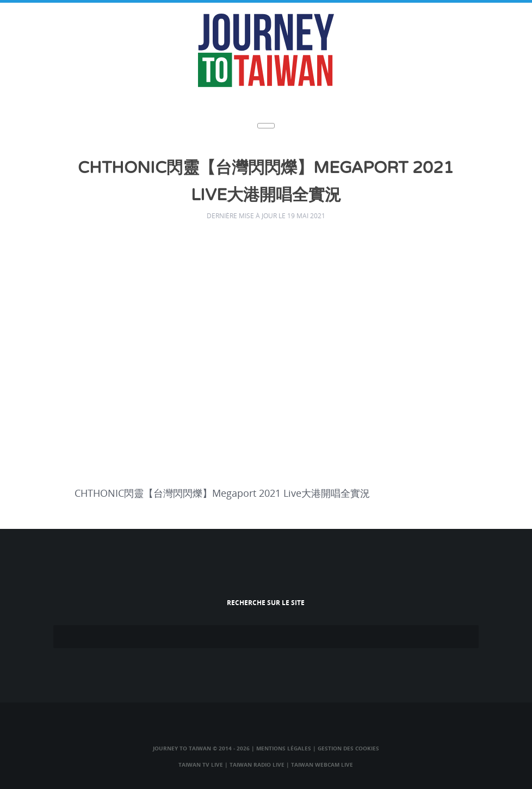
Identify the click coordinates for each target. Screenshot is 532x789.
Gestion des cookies (348, 748)
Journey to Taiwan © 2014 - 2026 (201, 748)
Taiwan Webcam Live (322, 765)
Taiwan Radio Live (257, 765)
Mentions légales (284, 748)
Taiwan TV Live (201, 765)
